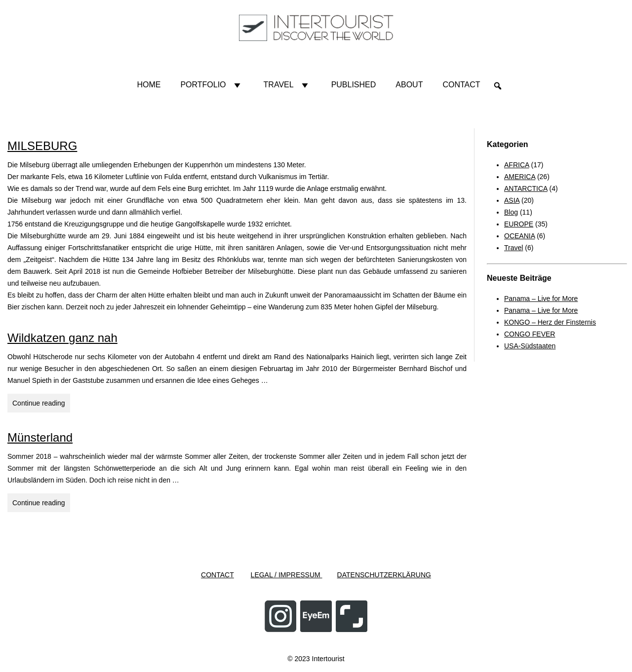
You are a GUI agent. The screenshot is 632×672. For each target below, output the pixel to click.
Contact (461, 85)
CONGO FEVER (530, 334)
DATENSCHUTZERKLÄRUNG (384, 575)
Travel (288, 85)
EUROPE (519, 224)
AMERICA (520, 177)
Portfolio (212, 85)
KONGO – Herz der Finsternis (550, 322)
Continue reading (41, 405)
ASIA (512, 200)
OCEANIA (519, 236)
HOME (149, 85)
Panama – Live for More (541, 299)
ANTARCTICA (526, 188)
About (409, 85)
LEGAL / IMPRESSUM (287, 575)
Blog (511, 212)
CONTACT (217, 575)
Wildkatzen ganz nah (62, 338)
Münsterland (40, 437)
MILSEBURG (42, 146)
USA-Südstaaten (530, 346)
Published (354, 85)
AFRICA (517, 165)
